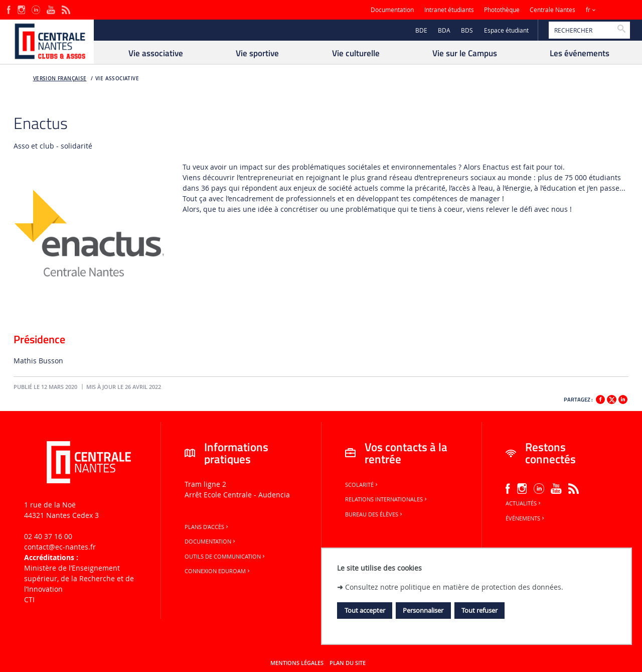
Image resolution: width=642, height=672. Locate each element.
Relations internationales (387, 499)
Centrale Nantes (552, 10)
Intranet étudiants (449, 10)
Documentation (392, 10)
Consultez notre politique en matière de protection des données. (454, 587)
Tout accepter (365, 610)
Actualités (524, 503)
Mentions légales (297, 663)
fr (588, 10)
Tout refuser (479, 610)
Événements (526, 518)
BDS (467, 30)
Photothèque (502, 10)
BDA (444, 30)
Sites (614, 10)
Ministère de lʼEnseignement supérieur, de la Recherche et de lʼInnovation (79, 578)
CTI (29, 599)
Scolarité (362, 485)
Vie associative (117, 79)
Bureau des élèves (374, 514)
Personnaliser (423, 610)
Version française (60, 79)
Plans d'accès (207, 527)
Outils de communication (225, 557)
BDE (421, 30)
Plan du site (348, 663)
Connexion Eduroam (218, 571)
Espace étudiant (506, 30)
